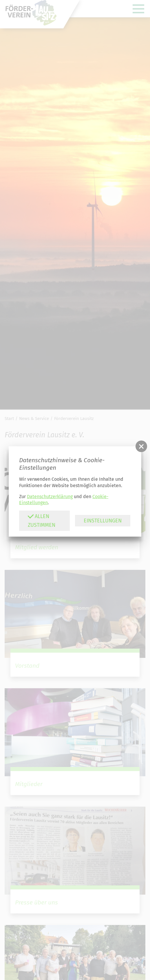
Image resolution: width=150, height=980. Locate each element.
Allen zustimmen (41, 520)
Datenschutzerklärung (50, 497)
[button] (141, 446)
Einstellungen (103, 521)
